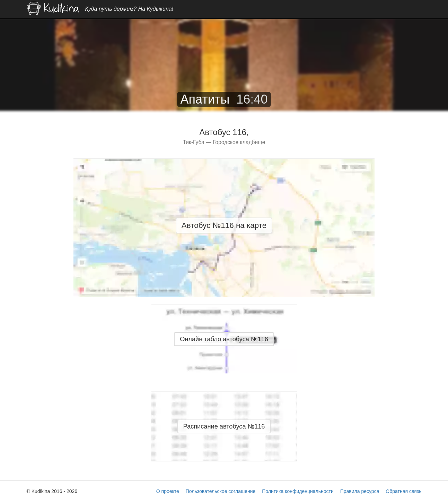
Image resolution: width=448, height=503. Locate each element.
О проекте (168, 491)
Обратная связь (403, 491)
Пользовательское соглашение (221, 491)
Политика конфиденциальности (298, 491)
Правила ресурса (360, 491)
